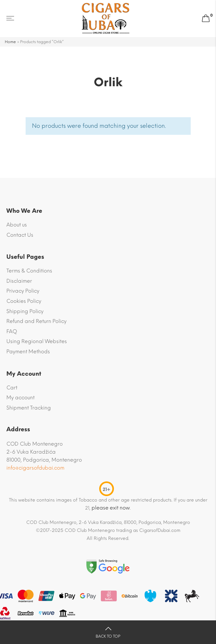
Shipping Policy (25, 311)
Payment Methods (28, 352)
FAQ (12, 331)
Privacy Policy (23, 291)
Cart (12, 388)
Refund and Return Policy (36, 321)
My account (20, 398)
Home (10, 42)
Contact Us (20, 235)
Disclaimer (19, 281)
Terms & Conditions (29, 271)
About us (17, 225)
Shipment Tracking (29, 408)
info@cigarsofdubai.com (35, 468)
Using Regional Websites (37, 341)
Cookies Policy (24, 301)
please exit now (111, 508)
